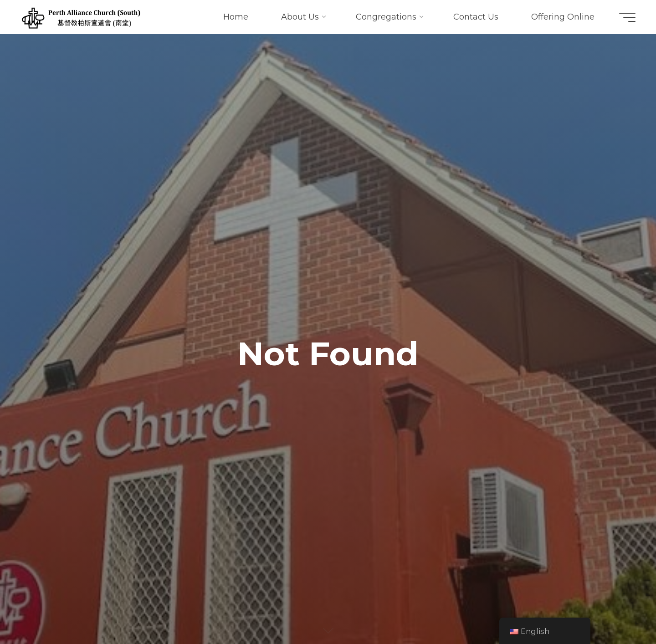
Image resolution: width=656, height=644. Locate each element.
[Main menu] (627, 17)
